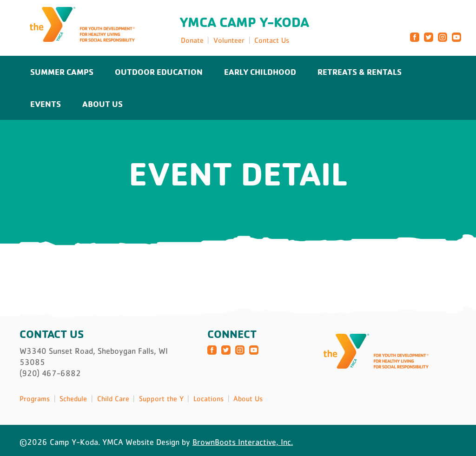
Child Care (113, 398)
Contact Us (272, 40)
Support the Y (161, 398)
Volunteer (229, 40)
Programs (35, 398)
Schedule (73, 398)
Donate (192, 40)
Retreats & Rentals (360, 72)
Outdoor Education (159, 72)
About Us (102, 104)
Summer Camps (62, 72)
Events (46, 104)
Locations (208, 398)
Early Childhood (260, 72)
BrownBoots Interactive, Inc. (243, 442)
